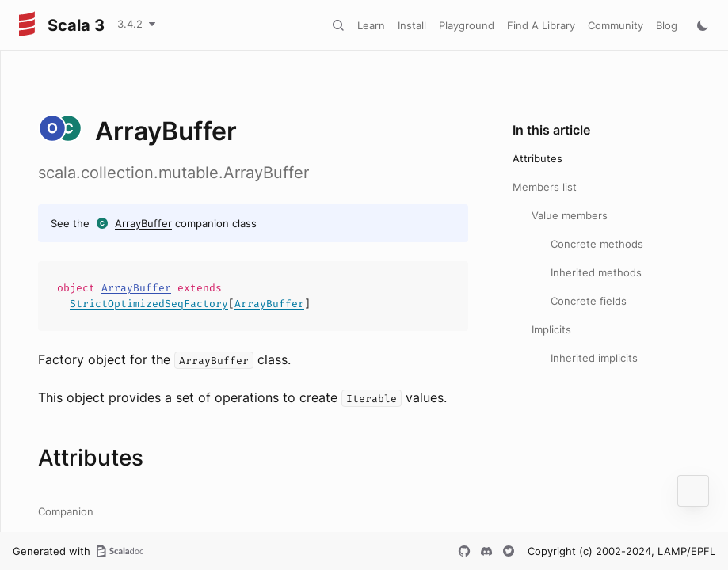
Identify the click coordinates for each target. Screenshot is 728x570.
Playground (467, 25)
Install (412, 25)
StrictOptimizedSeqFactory (149, 304)
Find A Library (541, 25)
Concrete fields (589, 301)
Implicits (551, 329)
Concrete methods (597, 244)
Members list (545, 187)
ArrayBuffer (143, 223)
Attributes (537, 158)
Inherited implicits (594, 358)
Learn (371, 25)
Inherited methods (596, 272)
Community (616, 25)
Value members (570, 215)
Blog (667, 25)
